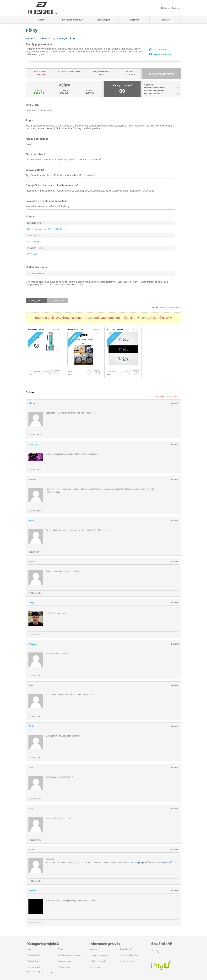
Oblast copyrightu (127, 961)
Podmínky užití (126, 949)
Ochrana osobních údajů (130, 955)
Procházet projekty (72, 20)
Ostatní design (64, 967)
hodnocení (164, 307)
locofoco (71, 372)
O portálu (93, 949)
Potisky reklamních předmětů (70, 955)
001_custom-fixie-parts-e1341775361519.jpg (46, 229)
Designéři (134, 20)
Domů (42, 20)
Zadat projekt (103, 20)
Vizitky (61, 949)
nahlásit (57, 329)
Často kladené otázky (98, 961)
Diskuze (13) (58, 301)
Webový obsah (33, 961)
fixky (53, 38)
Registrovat (177, 8)
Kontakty (165, 20)
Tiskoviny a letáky (34, 967)
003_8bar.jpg (32, 254)
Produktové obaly (65, 961)
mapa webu (53, 972)
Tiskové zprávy (95, 967)
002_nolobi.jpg (33, 242)
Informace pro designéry (99, 955)
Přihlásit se (166, 8)
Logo (29, 949)
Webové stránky (34, 955)
